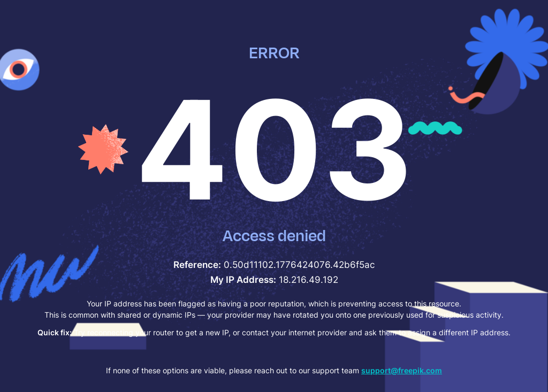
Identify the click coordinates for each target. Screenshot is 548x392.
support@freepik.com (402, 370)
